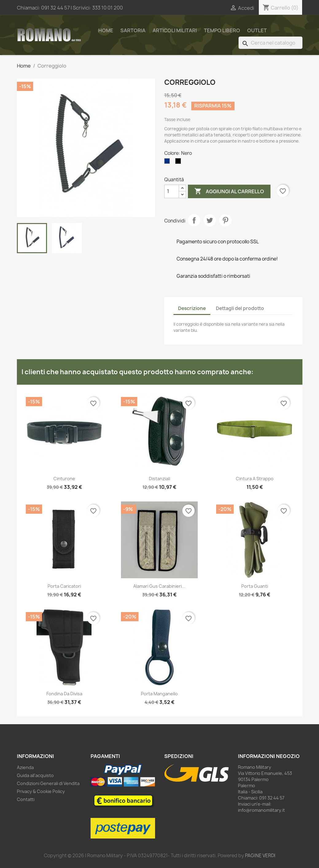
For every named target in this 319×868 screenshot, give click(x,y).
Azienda (25, 767)
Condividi (194, 220)
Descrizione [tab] (192, 308)
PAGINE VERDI (260, 856)
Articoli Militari (175, 30)
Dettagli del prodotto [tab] (240, 308)
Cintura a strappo (255, 479)
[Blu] (168, 163)
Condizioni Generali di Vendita (48, 783)
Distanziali (159, 479)
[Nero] (179, 163)
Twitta (210, 220)
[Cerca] (270, 43)
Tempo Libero (222, 30)
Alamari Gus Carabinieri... (159, 586)
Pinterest (225, 220)
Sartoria (133, 30)
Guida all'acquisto (35, 775)
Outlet (257, 30)
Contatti (26, 799)
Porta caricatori (64, 586)
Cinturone (64, 479)
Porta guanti (255, 586)
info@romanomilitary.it (261, 810)
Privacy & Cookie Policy (41, 791)
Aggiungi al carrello (229, 191)
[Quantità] (172, 191)
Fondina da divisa (64, 694)
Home (106, 30)
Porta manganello (159, 694)
